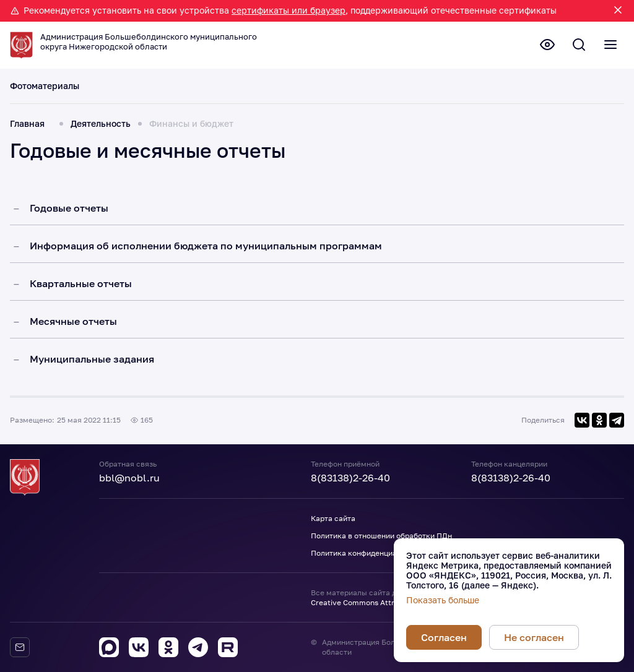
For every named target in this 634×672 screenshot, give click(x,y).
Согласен (444, 637)
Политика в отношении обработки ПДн (381, 536)
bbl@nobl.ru (129, 478)
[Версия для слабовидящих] (540, 46)
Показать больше (443, 600)
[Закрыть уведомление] (618, 11)
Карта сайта (333, 518)
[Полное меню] (609, 46)
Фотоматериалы (45, 93)
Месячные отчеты (73, 328)
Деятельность (101, 131)
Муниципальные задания (92, 366)
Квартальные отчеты (81, 290)
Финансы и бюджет (191, 131)
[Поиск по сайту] (575, 46)
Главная (27, 131)
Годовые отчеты (69, 215)
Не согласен (534, 637)
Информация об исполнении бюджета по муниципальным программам (206, 252)
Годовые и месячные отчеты (148, 158)
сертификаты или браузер (289, 10)
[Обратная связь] (20, 647)
